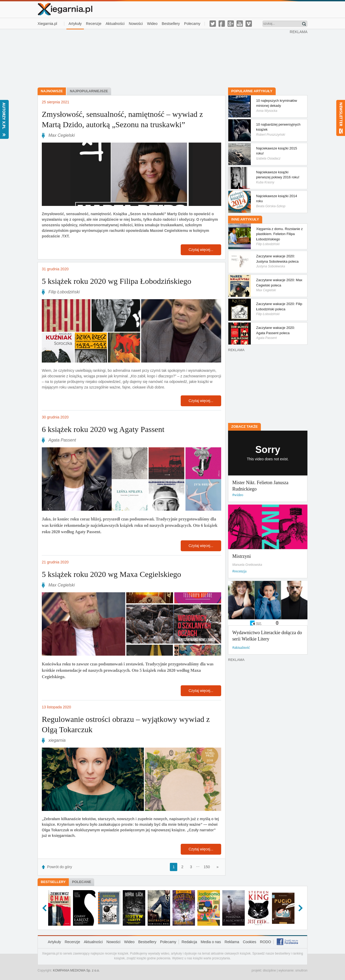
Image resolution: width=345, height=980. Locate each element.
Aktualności (115, 24)
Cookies (250, 942)
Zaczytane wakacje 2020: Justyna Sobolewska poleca (278, 261)
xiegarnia (57, 740)
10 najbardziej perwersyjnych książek (278, 129)
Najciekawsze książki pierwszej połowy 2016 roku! (278, 177)
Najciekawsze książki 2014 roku (278, 201)
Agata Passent (62, 440)
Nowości (136, 24)
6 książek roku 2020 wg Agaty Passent (103, 429)
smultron (301, 970)
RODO (265, 942)
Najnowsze (52, 91)
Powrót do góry (60, 867)
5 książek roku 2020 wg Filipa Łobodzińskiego (117, 281)
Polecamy (192, 24)
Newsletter (341, 118)
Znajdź (304, 24)
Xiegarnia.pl (47, 24)
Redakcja (189, 942)
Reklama (232, 942)
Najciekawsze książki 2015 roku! (278, 153)
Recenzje (94, 24)
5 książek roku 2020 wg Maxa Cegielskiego (112, 574)
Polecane (81, 882)
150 (207, 867)
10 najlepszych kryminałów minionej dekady (278, 106)
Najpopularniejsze (89, 91)
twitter (213, 24)
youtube (240, 24)
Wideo (152, 24)
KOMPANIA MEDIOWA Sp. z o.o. (76, 970)
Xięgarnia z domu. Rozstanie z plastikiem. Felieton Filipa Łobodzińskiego (278, 237)
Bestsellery (171, 24)
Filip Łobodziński (64, 292)
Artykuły (75, 24)
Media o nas (211, 942)
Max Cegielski (62, 135)
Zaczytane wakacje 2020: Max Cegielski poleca (278, 285)
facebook (222, 24)
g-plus (231, 24)
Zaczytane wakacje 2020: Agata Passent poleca (278, 333)
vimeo (249, 24)
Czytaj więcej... (201, 250)
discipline (269, 970)
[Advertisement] (164, 58)
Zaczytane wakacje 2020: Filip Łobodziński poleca (278, 309)
